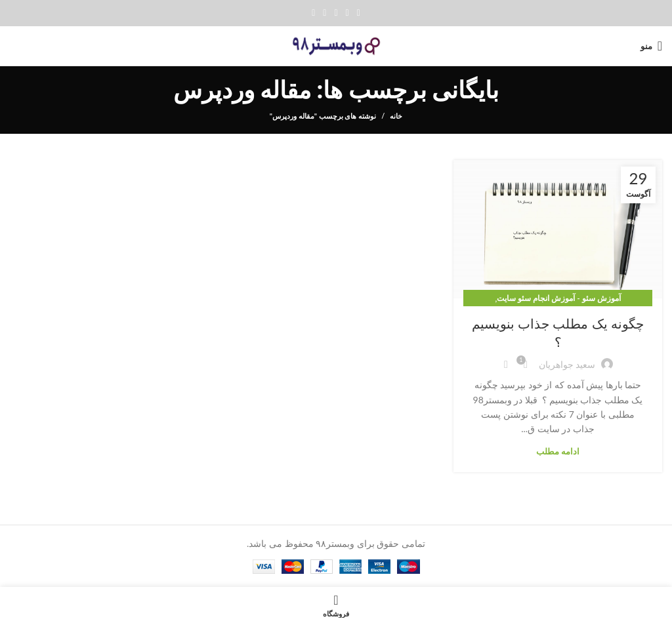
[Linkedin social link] (325, 13)
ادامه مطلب (558, 452)
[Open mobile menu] (651, 46)
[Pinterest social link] (336, 13)
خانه (396, 116)
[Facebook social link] (359, 13)
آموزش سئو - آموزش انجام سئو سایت (558, 298)
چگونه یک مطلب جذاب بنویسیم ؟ (558, 333)
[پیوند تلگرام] (313, 13)
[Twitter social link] (347, 13)
